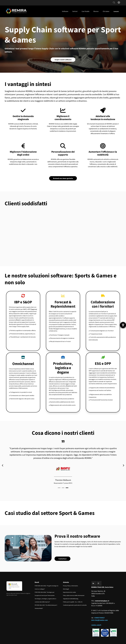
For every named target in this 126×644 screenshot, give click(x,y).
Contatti (114, 11)
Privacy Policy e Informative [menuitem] (70, 581)
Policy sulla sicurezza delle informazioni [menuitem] (74, 590)
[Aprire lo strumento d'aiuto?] (123, 325)
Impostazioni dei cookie (69, 587)
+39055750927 (99, 613)
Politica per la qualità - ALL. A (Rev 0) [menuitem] (73, 597)
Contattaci (63, 553)
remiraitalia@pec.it (102, 596)
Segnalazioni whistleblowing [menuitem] (71, 594)
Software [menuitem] (61, 11)
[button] (59, 482)
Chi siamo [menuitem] (102, 11)
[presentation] (3, 463)
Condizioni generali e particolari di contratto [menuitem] (75, 600)
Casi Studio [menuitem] (82, 11)
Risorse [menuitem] (92, 11)
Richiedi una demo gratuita (63, 179)
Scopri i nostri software (63, 60)
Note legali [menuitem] (66, 584)
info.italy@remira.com (100, 615)
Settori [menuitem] (71, 11)
